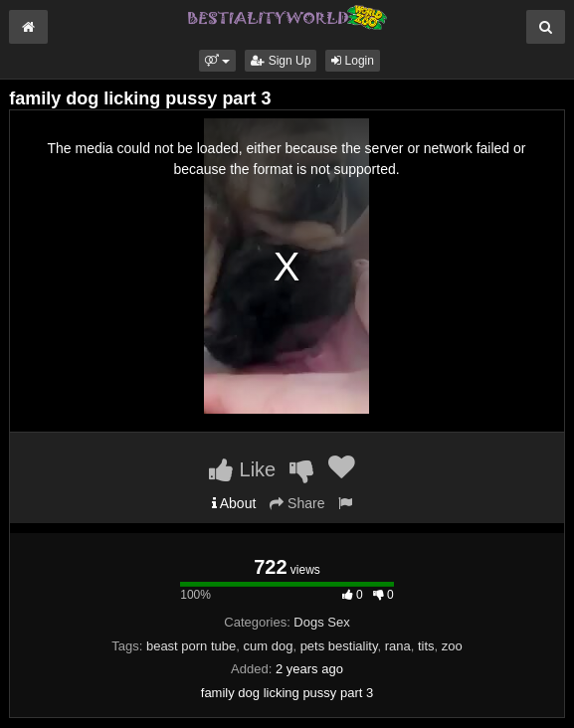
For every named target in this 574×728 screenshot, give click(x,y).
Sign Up (281, 61)
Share (297, 503)
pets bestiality (339, 646)
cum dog (269, 646)
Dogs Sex (321, 622)
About (234, 503)
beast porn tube (191, 646)
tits (426, 646)
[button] (217, 61)
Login (353, 61)
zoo (452, 646)
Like (242, 469)
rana (398, 646)
